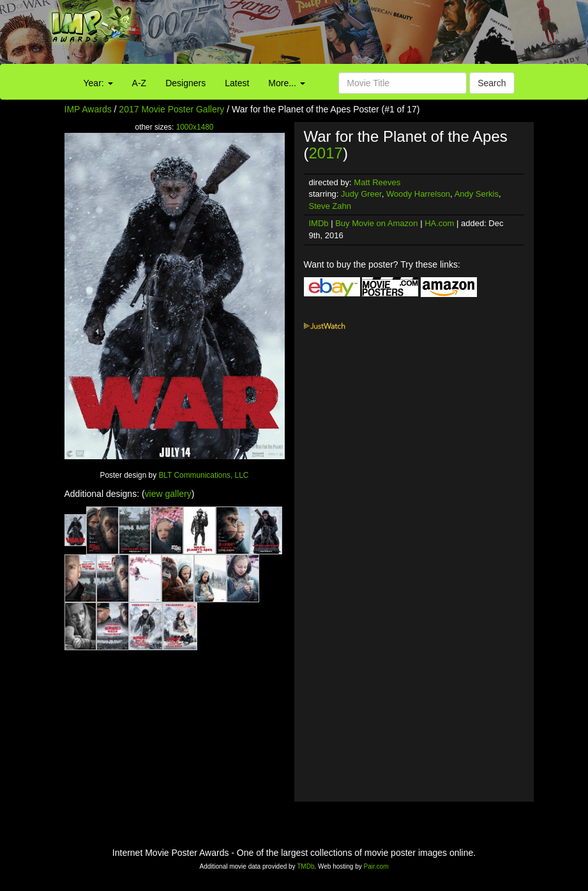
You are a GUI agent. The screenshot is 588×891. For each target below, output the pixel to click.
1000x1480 (195, 127)
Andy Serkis (477, 194)
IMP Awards (88, 109)
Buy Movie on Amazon (376, 223)
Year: (98, 83)
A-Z (139, 83)
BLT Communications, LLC (203, 475)
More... (286, 83)
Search (492, 83)
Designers (185, 83)
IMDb (319, 223)
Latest (237, 83)
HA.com (439, 223)
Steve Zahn (330, 206)
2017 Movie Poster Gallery (171, 109)
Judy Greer (361, 194)
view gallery (168, 494)
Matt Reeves (377, 182)
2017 (326, 153)
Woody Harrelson (418, 194)
